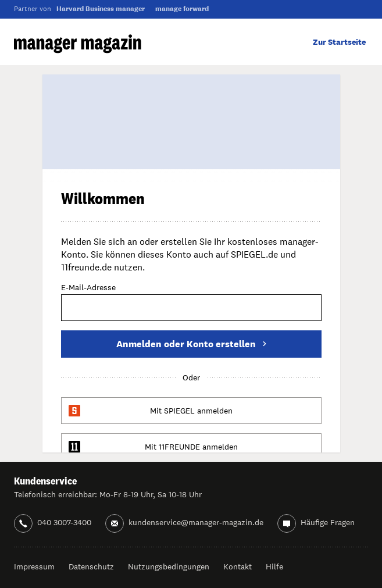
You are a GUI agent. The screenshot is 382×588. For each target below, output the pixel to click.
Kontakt (238, 566)
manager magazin (78, 44)
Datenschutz (91, 566)
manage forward (182, 9)
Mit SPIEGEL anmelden (191, 411)
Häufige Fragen (328, 522)
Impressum (34, 566)
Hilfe (274, 566)
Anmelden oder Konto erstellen (191, 344)
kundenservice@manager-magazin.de (196, 522)
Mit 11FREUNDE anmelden (191, 447)
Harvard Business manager (101, 9)
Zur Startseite (339, 42)
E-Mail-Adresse (88, 288)
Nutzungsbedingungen (169, 566)
